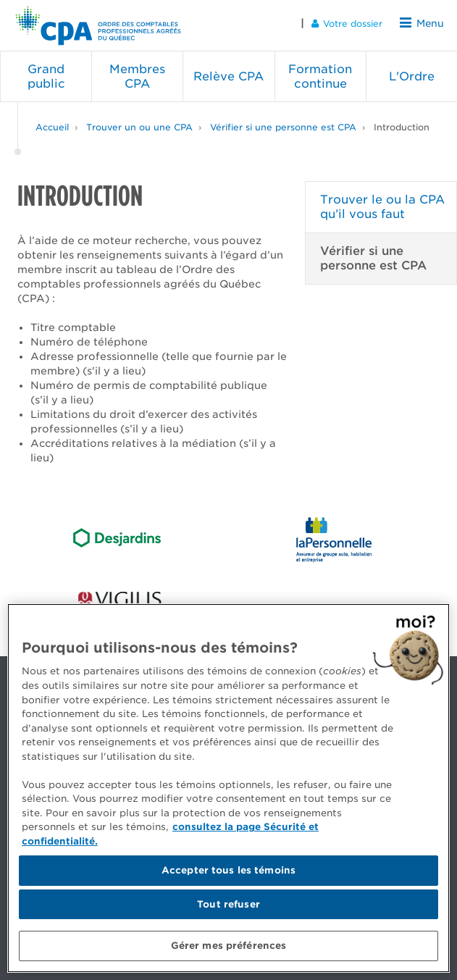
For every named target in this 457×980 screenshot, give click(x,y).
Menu (424, 23)
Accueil (52, 123)
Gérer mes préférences (229, 946)
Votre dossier (351, 23)
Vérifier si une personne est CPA (283, 123)
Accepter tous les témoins (228, 870)
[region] (228, 788)
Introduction (402, 123)
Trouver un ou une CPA (139, 123)
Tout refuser (228, 904)
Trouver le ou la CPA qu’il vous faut (382, 202)
